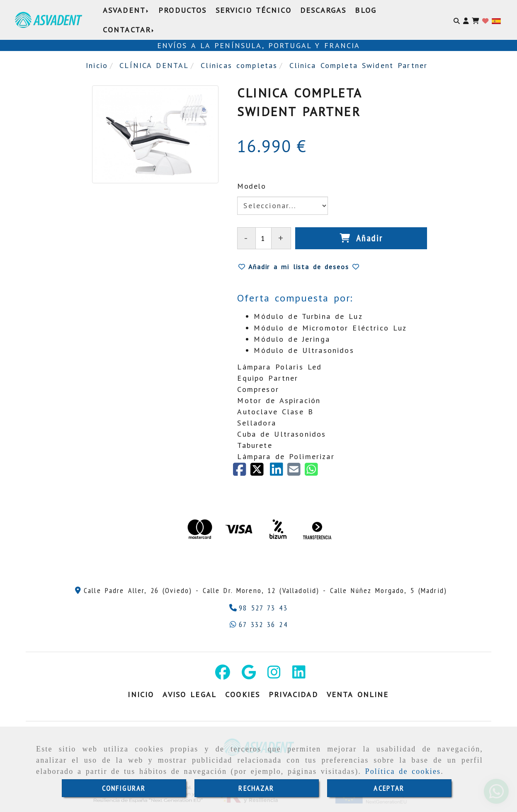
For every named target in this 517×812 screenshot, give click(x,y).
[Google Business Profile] (249, 675)
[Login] (485, 20)
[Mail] (296, 472)
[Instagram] (274, 675)
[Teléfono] (258, 608)
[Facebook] (242, 472)
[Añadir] (361, 238)
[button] (466, 20)
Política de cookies (403, 771)
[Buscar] (457, 20)
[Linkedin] (299, 675)
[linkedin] (279, 472)
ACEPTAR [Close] (389, 788)
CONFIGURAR (124, 788)
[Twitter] (260, 472)
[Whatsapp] (258, 624)
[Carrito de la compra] (475, 20)
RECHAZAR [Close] (256, 788)
